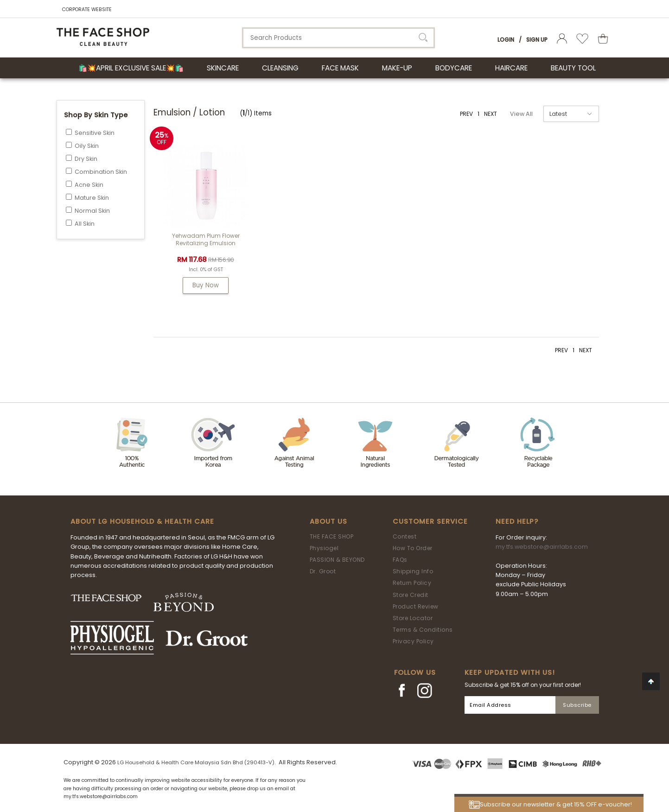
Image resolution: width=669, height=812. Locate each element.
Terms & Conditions (423, 630)
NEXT (491, 114)
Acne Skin (89, 185)
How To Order (413, 548)
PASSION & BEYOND (337, 560)
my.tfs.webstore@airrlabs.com (542, 547)
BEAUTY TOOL (573, 68)
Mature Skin (92, 198)
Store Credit (411, 595)
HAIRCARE (511, 68)
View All (521, 114)
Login (506, 40)
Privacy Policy (413, 641)
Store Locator (413, 618)
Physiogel (324, 548)
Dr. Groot (323, 571)
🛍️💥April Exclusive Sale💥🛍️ (131, 68)
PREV (466, 114)
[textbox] (338, 38)
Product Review (416, 606)
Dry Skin (86, 159)
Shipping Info (413, 571)
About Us (328, 521)
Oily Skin (87, 146)
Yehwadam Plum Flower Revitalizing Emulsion (206, 239)
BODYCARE (454, 68)
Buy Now (206, 285)
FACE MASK (340, 68)
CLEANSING (280, 68)
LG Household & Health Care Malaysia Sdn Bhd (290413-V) (196, 762)
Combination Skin (101, 172)
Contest (405, 536)
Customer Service (430, 521)
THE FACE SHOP (332, 536)
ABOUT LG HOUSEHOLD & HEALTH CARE (142, 521)
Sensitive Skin (95, 133)
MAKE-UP (397, 68)
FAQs (400, 560)
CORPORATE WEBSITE (87, 10)
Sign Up (537, 40)
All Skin (85, 224)
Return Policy (412, 583)
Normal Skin (92, 211)
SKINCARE (223, 68)
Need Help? (517, 521)
